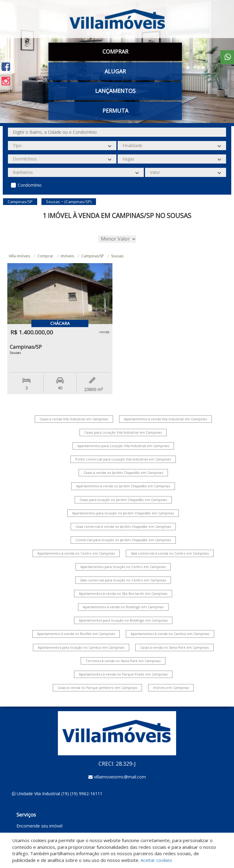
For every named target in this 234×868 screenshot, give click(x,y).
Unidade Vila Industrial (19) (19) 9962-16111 (60, 794)
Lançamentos (115, 91)
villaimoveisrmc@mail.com (120, 777)
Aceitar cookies (156, 860)
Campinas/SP (93, 256)
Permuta (115, 111)
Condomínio (30, 185)
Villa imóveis (19, 256)
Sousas (117, 256)
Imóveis (67, 256)
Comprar (115, 51)
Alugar (115, 71)
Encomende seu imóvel (39, 826)
